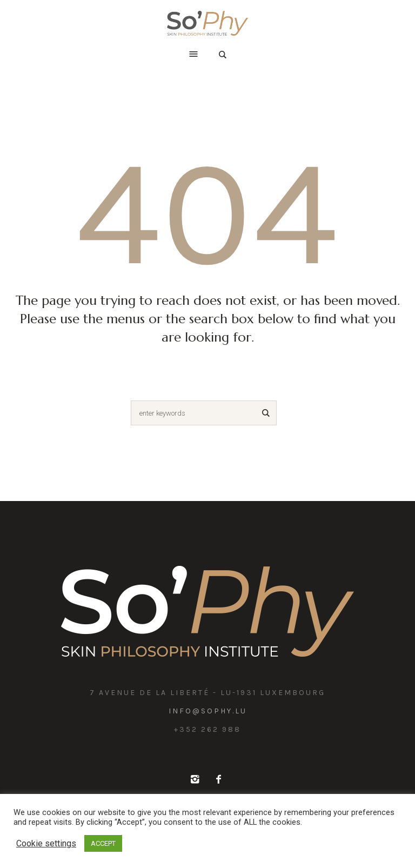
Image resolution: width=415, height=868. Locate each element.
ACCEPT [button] (103, 843)
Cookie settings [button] (46, 843)
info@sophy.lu (208, 711)
